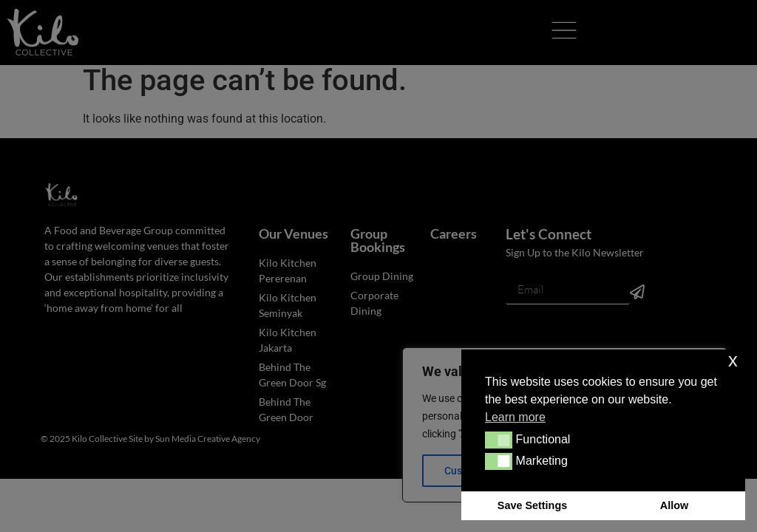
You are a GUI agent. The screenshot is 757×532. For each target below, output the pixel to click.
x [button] (733, 360)
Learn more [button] (515, 417)
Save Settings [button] (532, 505)
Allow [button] (674, 505)
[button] (499, 440)
